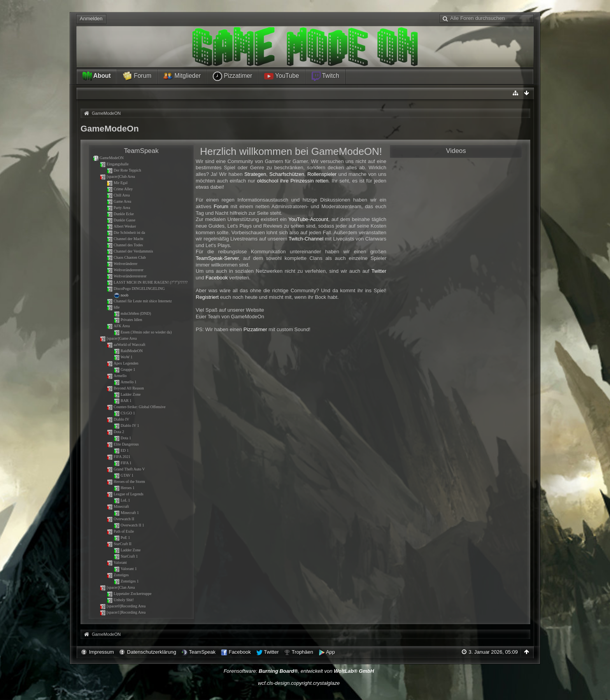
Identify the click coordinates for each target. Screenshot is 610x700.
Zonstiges (118, 575)
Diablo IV (118, 419)
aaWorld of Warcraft (126, 345)
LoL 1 (122, 500)
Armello (117, 376)
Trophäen (302, 652)
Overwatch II (120, 519)
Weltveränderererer (125, 270)
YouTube (281, 76)
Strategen (255, 174)
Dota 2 (115, 432)
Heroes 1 (124, 488)
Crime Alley (120, 189)
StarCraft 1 (126, 556)
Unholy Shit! (120, 600)
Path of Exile (120, 531)
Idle (113, 307)
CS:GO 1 (124, 413)
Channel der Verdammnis (130, 251)
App (330, 652)
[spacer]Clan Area (117, 587)
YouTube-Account (308, 219)
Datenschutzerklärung (152, 652)
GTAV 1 (124, 475)
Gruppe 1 (124, 369)
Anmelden (91, 18)
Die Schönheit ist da (126, 232)
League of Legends (125, 494)
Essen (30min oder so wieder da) (143, 332)
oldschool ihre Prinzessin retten (293, 181)
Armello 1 (125, 382)
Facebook (216, 278)
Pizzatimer (232, 76)
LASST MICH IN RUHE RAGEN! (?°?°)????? (147, 282)
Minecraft (118, 506)
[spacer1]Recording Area (123, 612)
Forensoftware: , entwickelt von (299, 671)
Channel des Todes (125, 245)
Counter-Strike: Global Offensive (136, 407)
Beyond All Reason (125, 388)
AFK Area (118, 326)
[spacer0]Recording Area (123, 606)
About (97, 76)
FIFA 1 (123, 463)
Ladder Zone (127, 394)
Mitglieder (182, 76)
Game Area (119, 201)
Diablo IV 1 (126, 425)
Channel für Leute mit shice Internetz (139, 301)
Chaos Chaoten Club (126, 257)
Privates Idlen (128, 320)
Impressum (102, 652)
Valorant (117, 562)
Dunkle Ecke (120, 214)
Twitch (325, 76)
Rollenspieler (322, 174)
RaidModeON (128, 351)
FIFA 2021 (118, 457)
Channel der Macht (125, 239)
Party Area (118, 208)
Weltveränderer (122, 264)
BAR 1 (123, 401)
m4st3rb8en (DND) (132, 313)
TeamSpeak (202, 652)
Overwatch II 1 (129, 525)
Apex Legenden (123, 363)
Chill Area (118, 195)
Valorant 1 (125, 569)
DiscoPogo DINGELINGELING (136, 289)
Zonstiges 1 (126, 581)
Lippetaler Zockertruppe (129, 594)
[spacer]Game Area (118, 338)
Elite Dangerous (123, 444)
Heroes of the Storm (126, 482)
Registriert (207, 297)
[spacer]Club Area (117, 176)
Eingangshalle (114, 164)
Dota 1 (122, 438)
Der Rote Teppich (124, 170)
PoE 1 (122, 538)
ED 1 (121, 450)
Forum (137, 76)
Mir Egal (117, 183)
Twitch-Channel (306, 239)
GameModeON (108, 158)
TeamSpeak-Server (217, 258)
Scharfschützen (287, 174)
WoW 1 (123, 357)
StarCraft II (119, 544)
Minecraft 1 (126, 513)
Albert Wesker (121, 226)
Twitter (379, 271)
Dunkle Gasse (121, 220)
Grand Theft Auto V (126, 469)
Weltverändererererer (127, 276)
